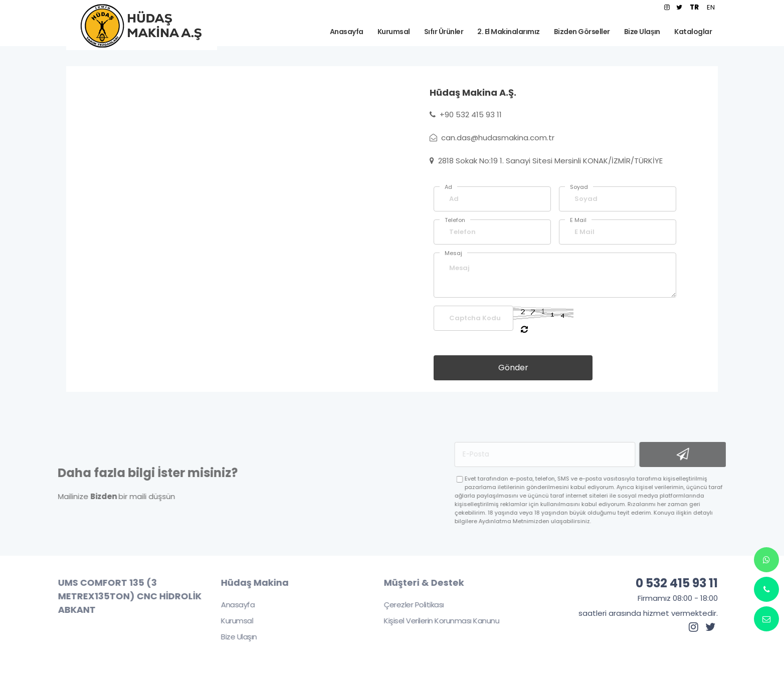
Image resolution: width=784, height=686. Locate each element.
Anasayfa (232, 605)
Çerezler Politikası (409, 605)
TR (694, 7)
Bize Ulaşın (234, 637)
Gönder (513, 368)
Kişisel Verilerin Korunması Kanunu (436, 621)
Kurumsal (232, 621)
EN (711, 7)
